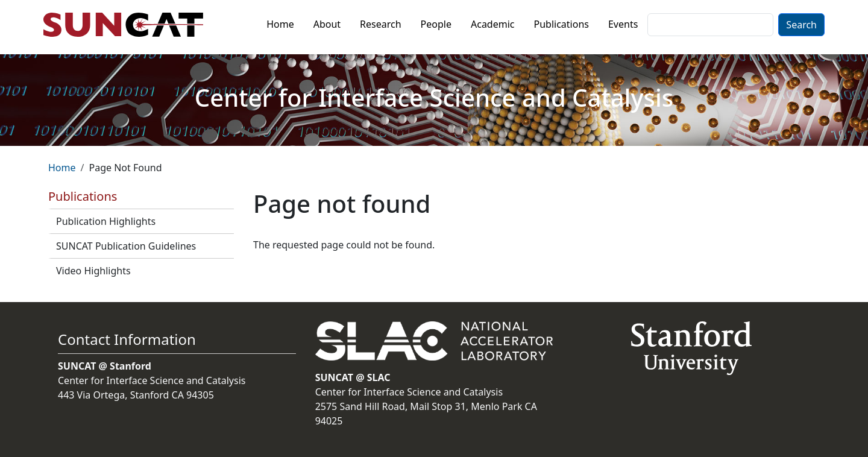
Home (280, 24)
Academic (493, 24)
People (436, 24)
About (327, 24)
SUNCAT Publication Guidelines (126, 246)
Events (623, 24)
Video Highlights (93, 271)
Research (381, 24)
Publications (561, 24)
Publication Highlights (106, 221)
